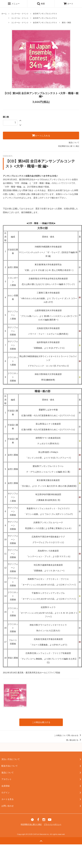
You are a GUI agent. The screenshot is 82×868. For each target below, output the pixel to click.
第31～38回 (66, 23)
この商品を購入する (41, 722)
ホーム (4, 14)
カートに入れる (41, 135)
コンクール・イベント (20, 14)
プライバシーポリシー (53, 824)
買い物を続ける (74, 740)
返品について (74, 143)
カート (68, 4)
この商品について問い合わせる (68, 735)
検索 (41, 4)
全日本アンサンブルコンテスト (45, 14)
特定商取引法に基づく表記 (69, 146)
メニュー (14, 4)
